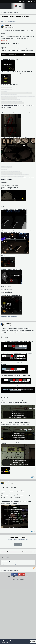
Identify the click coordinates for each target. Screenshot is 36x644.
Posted (9, 27)
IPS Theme (10, 577)
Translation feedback (12, 21)
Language (20, 577)
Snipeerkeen (4, 20)
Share (9, 552)
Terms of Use (3, 642)
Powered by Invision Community (18, 579)
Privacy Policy (26, 577)
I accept (33, 641)
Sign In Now (18, 544)
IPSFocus (15, 577)
